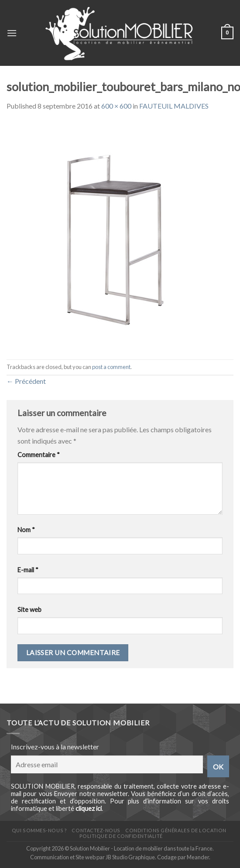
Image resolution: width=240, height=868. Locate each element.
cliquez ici (89, 808)
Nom (26, 530)
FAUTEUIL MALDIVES (174, 106)
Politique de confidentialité (121, 836)
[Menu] (12, 33)
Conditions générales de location (176, 830)
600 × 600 (116, 106)
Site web (29, 610)
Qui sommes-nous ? (39, 830)
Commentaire (39, 455)
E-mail (28, 570)
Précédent (26, 381)
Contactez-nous (96, 830)
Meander (198, 857)
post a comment (111, 367)
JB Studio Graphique (130, 857)
